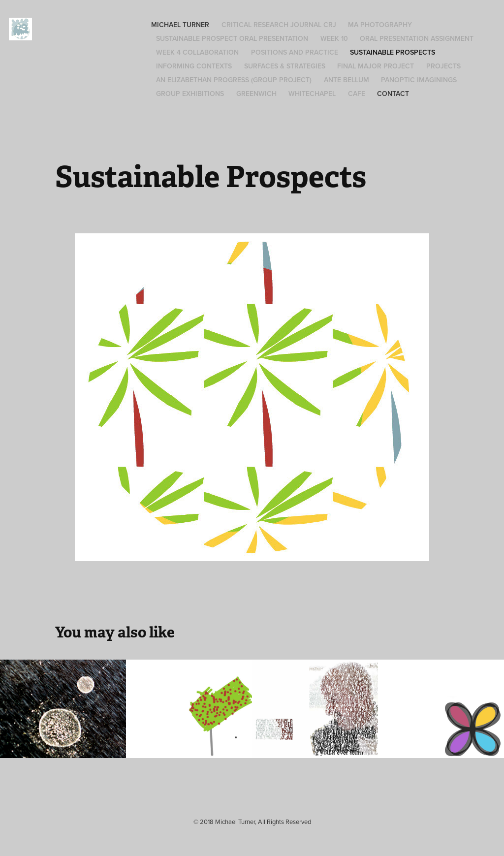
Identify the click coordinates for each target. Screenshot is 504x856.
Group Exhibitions (190, 94)
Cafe (357, 94)
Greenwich (256, 94)
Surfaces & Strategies (285, 66)
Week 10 (334, 38)
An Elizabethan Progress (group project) (234, 80)
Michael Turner (180, 25)
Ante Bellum (346, 80)
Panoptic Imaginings (419, 80)
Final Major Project (376, 66)
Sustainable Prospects (393, 52)
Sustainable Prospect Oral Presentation (232, 38)
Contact (393, 94)
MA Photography (380, 25)
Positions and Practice (295, 52)
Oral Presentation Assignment (417, 38)
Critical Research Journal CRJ (279, 25)
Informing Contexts (194, 66)
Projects (443, 66)
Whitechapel (312, 94)
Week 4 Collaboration (197, 52)
